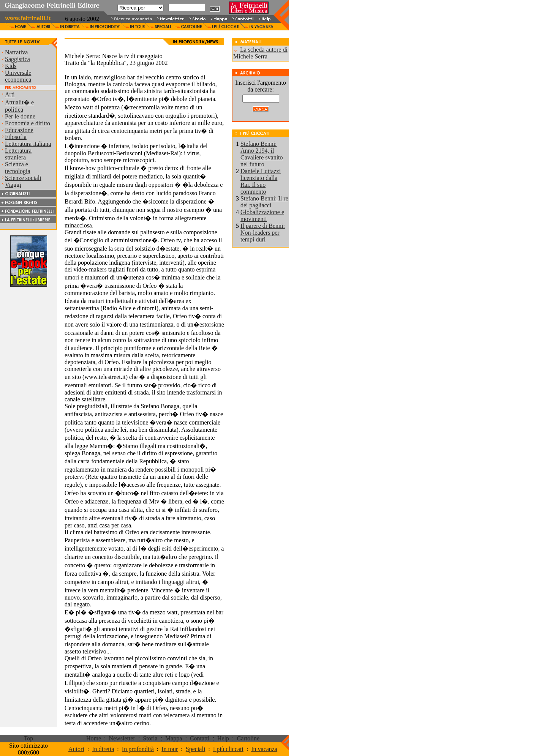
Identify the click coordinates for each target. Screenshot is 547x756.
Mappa (174, 738)
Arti (10, 94)
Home (94, 738)
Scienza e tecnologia (18, 168)
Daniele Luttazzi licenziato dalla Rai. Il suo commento (261, 181)
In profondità (138, 749)
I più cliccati (228, 749)
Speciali (196, 749)
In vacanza (264, 749)
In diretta (103, 749)
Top (29, 738)
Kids (11, 66)
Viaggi (13, 185)
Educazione (19, 130)
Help (223, 738)
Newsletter (122, 738)
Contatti (200, 738)
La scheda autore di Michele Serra (260, 53)
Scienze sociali (23, 178)
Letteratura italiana (28, 144)
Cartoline (248, 738)
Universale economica (18, 76)
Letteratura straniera (18, 154)
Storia (150, 738)
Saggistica (17, 59)
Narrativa (16, 52)
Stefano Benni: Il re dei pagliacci (264, 202)
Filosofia (16, 137)
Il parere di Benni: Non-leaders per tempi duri (263, 233)
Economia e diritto (28, 123)
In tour (170, 749)
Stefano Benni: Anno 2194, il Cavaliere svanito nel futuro (262, 154)
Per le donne (20, 116)
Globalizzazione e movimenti (262, 215)
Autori (76, 749)
